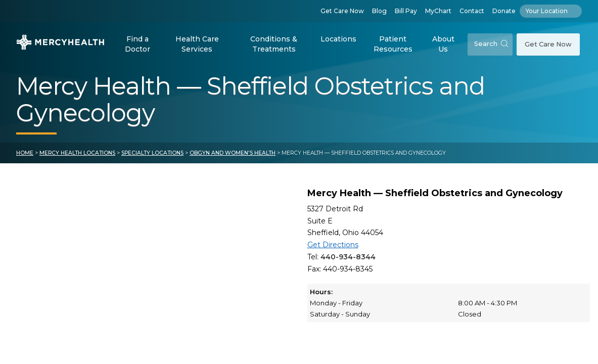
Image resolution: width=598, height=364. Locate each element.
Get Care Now (342, 11)
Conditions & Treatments (274, 44)
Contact (472, 11)
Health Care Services (197, 44)
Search (491, 44)
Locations (338, 39)
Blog (379, 11)
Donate (504, 11)
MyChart (438, 11)
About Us (443, 44)
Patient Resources (393, 44)
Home (25, 153)
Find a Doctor (137, 44)
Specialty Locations (152, 153)
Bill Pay (406, 11)
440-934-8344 (348, 257)
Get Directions (333, 245)
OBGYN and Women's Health (233, 153)
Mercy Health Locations (77, 153)
